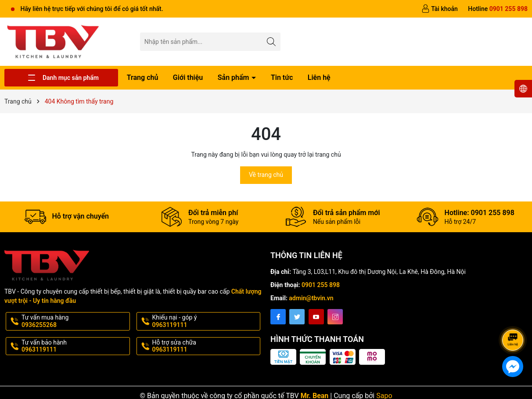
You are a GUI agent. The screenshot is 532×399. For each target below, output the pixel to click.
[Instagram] (335, 317)
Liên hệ (319, 77)
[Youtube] (316, 317)
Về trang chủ (266, 175)
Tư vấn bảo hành (75, 346)
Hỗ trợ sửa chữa (206, 346)
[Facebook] (278, 317)
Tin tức (282, 77)
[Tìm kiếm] (271, 41)
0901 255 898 (321, 285)
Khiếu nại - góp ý (206, 321)
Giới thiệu (188, 77)
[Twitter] (297, 317)
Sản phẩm (234, 77)
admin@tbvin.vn (311, 298)
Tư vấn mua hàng (75, 321)
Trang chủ (143, 77)
